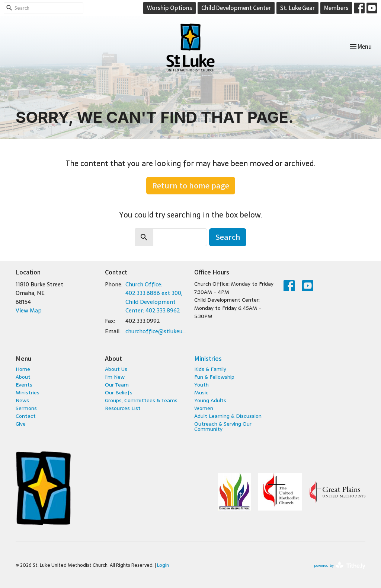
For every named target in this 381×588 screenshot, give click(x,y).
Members (336, 8)
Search (228, 237)
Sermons (26, 408)
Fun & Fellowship (214, 377)
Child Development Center (236, 8)
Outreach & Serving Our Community (223, 426)
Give (21, 424)
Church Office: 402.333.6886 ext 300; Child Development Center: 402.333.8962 (154, 297)
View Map (29, 310)
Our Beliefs (119, 392)
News (22, 400)
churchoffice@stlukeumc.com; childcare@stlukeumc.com (156, 331)
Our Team (117, 385)
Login (163, 565)
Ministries (28, 392)
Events (24, 385)
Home (23, 369)
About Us (116, 369)
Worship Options (169, 8)
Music (201, 392)
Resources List (123, 408)
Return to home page (191, 185)
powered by (340, 565)
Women (204, 408)
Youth (201, 385)
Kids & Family (210, 369)
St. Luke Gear (297, 8)
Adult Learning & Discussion (228, 416)
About (23, 377)
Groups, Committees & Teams (141, 400)
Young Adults (210, 400)
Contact (26, 416)
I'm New (115, 377)
